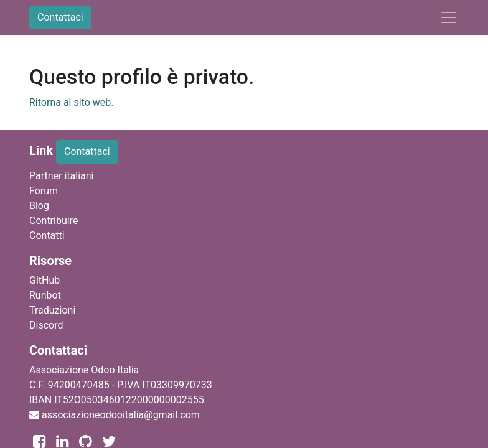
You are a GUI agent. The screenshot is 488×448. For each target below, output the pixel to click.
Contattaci (60, 17)
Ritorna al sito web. (71, 102)
